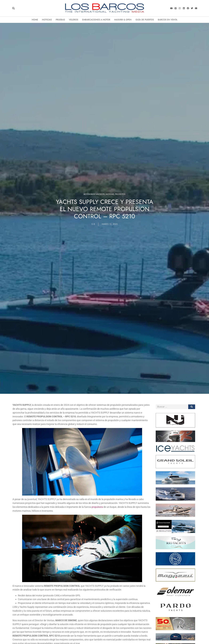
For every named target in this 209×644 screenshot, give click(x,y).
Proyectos (120, 194)
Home (35, 20)
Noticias (47, 20)
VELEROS (74, 20)
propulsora (97, 507)
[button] (13, 8)
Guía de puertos (145, 20)
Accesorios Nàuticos (94, 194)
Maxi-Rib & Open (123, 20)
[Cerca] (192, 407)
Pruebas (60, 20)
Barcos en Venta (168, 20)
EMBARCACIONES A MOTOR (96, 20)
